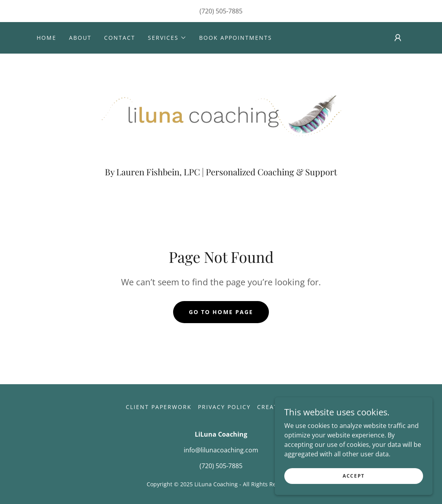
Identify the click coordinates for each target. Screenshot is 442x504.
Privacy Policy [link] (224, 407)
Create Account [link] (287, 407)
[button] (167, 38)
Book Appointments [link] (236, 38)
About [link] (80, 38)
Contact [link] (120, 38)
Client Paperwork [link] (159, 407)
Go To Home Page (221, 312)
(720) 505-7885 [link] (221, 11)
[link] (221, 113)
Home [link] (47, 38)
